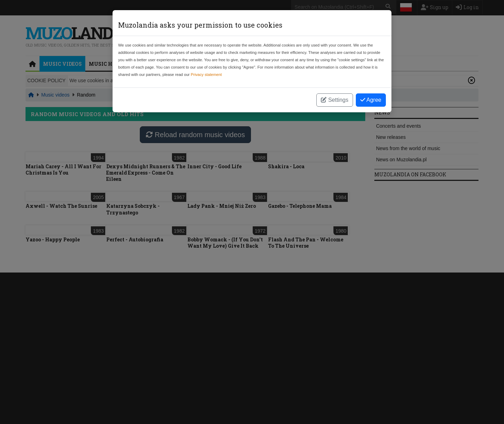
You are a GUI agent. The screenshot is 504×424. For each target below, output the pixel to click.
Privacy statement (206, 75)
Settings (334, 100)
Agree (371, 100)
